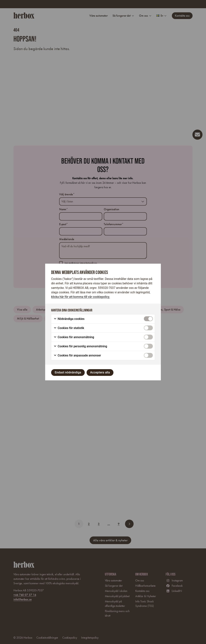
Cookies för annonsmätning (74, 337)
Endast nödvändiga (68, 372)
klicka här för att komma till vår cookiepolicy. (81, 297)
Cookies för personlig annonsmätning (80, 346)
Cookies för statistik (69, 328)
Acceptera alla (100, 372)
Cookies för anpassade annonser (77, 356)
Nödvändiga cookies (69, 319)
